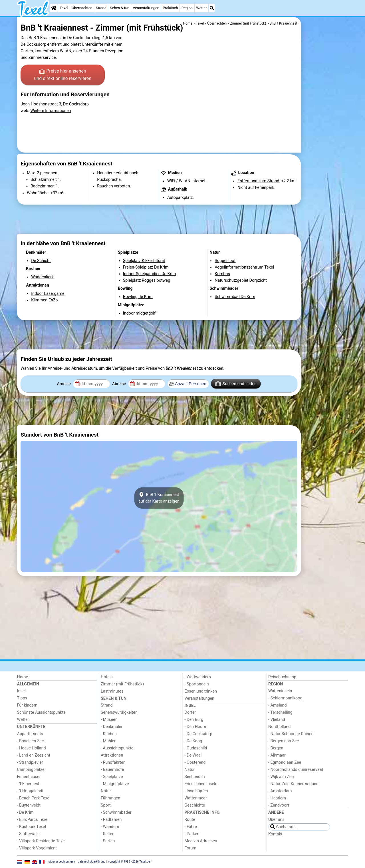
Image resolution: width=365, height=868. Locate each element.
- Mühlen (109, 741)
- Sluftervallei (29, 834)
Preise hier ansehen (63, 75)
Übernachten (82, 8)
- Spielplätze (112, 777)
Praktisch (170, 8)
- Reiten (108, 834)
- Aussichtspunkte (117, 748)
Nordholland (279, 727)
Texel (64, 8)
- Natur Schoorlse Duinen (291, 734)
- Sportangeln (197, 684)
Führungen (110, 798)
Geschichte (195, 805)
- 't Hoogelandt (30, 791)
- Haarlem (277, 798)
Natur (106, 791)
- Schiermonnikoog (285, 698)
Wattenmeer (196, 798)
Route (190, 820)
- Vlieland (277, 720)
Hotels (107, 677)
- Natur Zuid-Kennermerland (293, 784)
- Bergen (276, 748)
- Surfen (108, 841)
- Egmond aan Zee (285, 762)
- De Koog (193, 741)
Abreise (120, 384)
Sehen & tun (120, 8)
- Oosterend (195, 762)
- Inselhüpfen (196, 791)
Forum (190, 848)
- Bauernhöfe (112, 770)
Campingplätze (31, 770)
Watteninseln (280, 691)
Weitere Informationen (51, 111)
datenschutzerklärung (92, 862)
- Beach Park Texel (34, 798)
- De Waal (193, 755)
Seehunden (195, 777)
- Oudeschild (196, 748)
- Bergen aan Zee (284, 741)
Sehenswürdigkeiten (119, 712)
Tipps (22, 698)
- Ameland (278, 705)
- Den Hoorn (195, 727)
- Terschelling (280, 712)
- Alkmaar (277, 755)
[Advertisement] (325, 149)
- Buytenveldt (29, 805)
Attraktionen (112, 755)
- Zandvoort (279, 805)
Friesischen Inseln (201, 784)
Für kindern (27, 705)
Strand (101, 8)
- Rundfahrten (113, 762)
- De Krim (25, 812)
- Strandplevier (30, 762)
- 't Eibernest (28, 784)
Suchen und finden (236, 384)
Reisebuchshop (282, 677)
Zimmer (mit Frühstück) (122, 684)
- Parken (192, 834)
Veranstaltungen (146, 8)
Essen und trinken (201, 691)
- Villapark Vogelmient (37, 848)
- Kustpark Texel (32, 827)
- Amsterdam (280, 791)
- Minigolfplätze (115, 784)
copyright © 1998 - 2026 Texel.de (129, 862)
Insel (21, 691)
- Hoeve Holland (32, 748)
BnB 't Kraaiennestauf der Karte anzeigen (159, 498)
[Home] (54, 8)
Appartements (30, 734)
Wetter (201, 8)
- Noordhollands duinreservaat (296, 770)
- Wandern (110, 827)
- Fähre (191, 827)
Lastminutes (112, 691)
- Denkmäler (112, 727)
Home (23, 677)
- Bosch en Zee (31, 741)
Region (187, 8)
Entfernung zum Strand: (259, 181)
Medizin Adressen (201, 841)
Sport (106, 805)
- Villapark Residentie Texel (42, 841)
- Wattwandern (198, 677)
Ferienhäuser (29, 777)
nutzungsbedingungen (61, 862)
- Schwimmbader (116, 812)
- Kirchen (109, 734)
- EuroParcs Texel (33, 820)
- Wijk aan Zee (281, 777)
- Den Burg (194, 720)
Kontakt (275, 834)
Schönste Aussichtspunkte (41, 712)
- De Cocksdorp (198, 734)
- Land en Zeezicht (34, 755)
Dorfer (190, 712)
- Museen (109, 720)
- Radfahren (111, 820)
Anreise (64, 384)
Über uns (276, 820)
